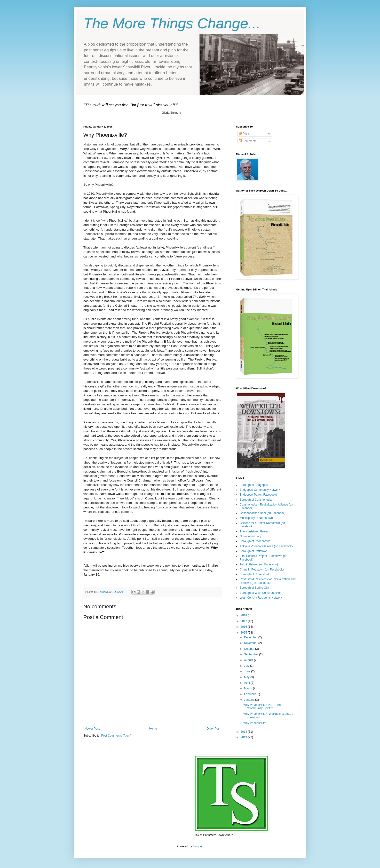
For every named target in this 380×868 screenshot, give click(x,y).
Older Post (213, 729)
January (250, 700)
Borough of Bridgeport (254, 485)
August (249, 660)
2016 (244, 627)
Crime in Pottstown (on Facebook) (262, 570)
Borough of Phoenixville (255, 541)
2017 (244, 621)
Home (153, 729)
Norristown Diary (250, 536)
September (252, 654)
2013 (244, 737)
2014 (244, 732)
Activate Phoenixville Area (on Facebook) (266, 546)
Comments (248, 141)
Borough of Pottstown (254, 551)
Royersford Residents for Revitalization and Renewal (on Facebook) (268, 581)
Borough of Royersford (254, 574)
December (251, 637)
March (249, 688)
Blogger (198, 846)
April (247, 683)
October (250, 649)
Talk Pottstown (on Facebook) (259, 564)
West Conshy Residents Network (261, 598)
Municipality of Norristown (256, 518)
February (250, 694)
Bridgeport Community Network (260, 490)
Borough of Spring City (254, 588)
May (247, 677)
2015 (244, 633)
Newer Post (92, 729)
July (247, 666)
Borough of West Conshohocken (261, 593)
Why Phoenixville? (255, 723)
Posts (244, 134)
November (251, 643)
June (248, 671)
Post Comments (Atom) (116, 736)
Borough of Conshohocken (257, 500)
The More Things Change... (172, 23)
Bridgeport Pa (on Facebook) (258, 495)
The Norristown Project (254, 531)
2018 (244, 615)
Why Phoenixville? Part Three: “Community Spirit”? (263, 707)
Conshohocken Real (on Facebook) (263, 513)
